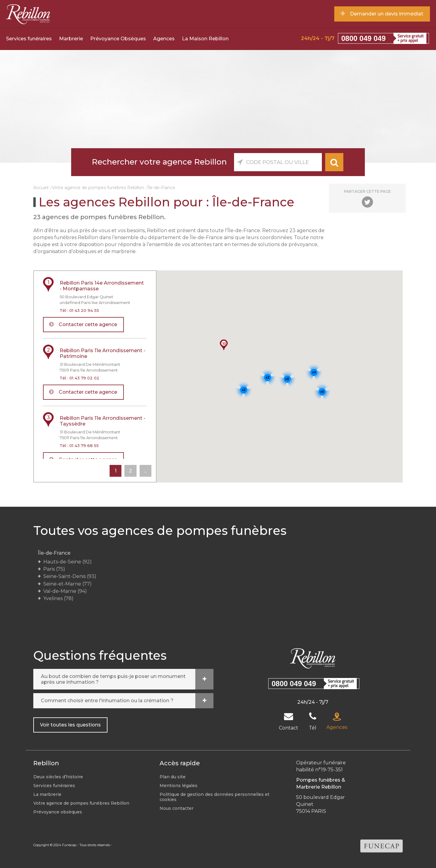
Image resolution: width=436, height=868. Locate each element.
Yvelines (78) (58, 598)
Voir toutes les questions (70, 725)
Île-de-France (54, 553)
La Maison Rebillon (205, 39)
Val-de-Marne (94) (65, 591)
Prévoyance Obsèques (118, 39)
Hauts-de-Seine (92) (68, 562)
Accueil (41, 188)
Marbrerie (71, 39)
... (145, 471)
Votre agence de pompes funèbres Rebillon (98, 188)
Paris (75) (54, 569)
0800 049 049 (363, 38)
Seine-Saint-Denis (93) (70, 576)
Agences (164, 39)
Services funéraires (29, 39)
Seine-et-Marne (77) (68, 584)
